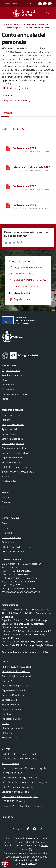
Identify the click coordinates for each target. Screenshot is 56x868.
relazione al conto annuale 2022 (31, 167)
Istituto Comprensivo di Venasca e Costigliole (24, 768)
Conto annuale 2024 (24, 205)
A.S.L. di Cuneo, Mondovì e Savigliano (20, 796)
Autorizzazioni (9, 434)
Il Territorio (7, 533)
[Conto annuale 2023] (8, 186)
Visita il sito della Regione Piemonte (19, 754)
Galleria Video (9, 542)
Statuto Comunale (11, 704)
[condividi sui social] (9, 88)
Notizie (5, 497)
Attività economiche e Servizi (16, 547)
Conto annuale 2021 (24, 148)
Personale (44, 24)
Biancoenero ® (30, 857)
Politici (5, 399)
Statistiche (7, 733)
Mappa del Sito (9, 738)
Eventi (5, 523)
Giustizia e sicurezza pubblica (16, 453)
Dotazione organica (13, 27)
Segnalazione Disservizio (14, 690)
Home (4, 24)
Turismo (6, 477)
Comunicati (7, 502)
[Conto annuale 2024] (8, 205)
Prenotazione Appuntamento (16, 686)
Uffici (4, 380)
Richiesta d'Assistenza (13, 695)
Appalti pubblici (9, 429)
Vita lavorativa (9, 481)
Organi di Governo (11, 370)
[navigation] (6, 13)
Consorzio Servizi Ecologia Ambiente (20, 778)
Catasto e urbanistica (12, 439)
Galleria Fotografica (11, 537)
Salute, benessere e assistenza (17, 467)
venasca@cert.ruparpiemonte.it (24, 578)
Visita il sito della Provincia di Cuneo (19, 759)
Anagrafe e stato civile (13, 424)
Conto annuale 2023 (24, 186)
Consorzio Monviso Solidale (15, 792)
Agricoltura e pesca (11, 415)
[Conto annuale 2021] (8, 148)
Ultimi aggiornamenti (12, 728)
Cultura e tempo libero (13, 443)
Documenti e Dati (10, 385)
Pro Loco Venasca (10, 763)
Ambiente (7, 420)
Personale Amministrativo (15, 394)
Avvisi (5, 507)
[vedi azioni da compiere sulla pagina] (25, 88)
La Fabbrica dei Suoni (12, 773)
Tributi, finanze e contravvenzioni (18, 472)
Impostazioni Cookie (12, 719)
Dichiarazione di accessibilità (16, 671)
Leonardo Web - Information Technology (22, 806)
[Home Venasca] (27, 13)
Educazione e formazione (14, 448)
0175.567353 (12, 567)
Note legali (7, 714)
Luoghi (5, 528)
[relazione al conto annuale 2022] (8, 168)
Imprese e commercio (12, 458)
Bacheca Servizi (10, 700)
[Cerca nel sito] (48, 13)
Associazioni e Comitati (13, 552)
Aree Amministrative (12, 375)
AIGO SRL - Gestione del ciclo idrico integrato (24, 782)
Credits (5, 723)
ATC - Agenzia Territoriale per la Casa (20, 787)
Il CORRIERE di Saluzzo (13, 801)
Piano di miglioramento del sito (17, 676)
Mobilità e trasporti (11, 462)
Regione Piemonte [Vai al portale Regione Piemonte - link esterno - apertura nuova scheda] (11, 4)
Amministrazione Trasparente (23, 24)
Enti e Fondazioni (10, 389)
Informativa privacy (11, 709)
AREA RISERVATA (26, 864)
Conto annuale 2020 (14, 129)
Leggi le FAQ (8, 681)
